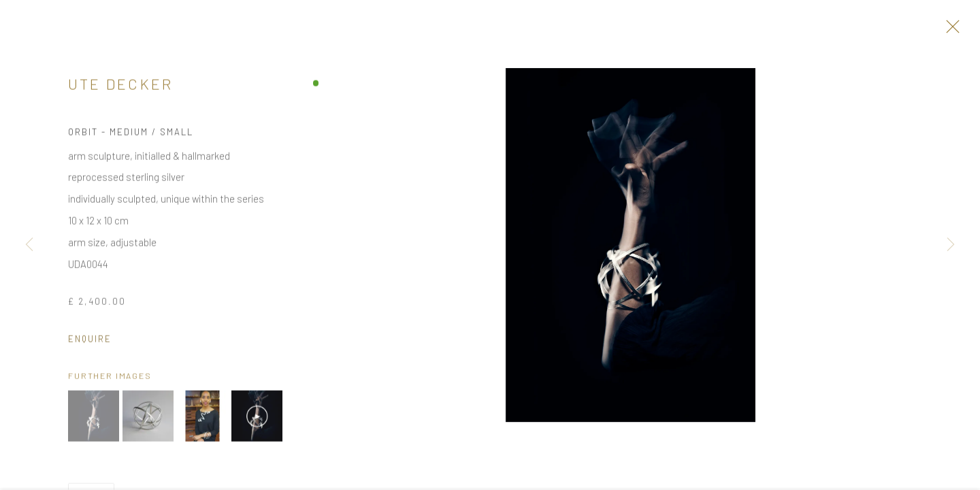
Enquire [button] (89, 344)
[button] (94, 422)
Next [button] (951, 245)
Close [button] (952, 31)
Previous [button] (29, 245)
